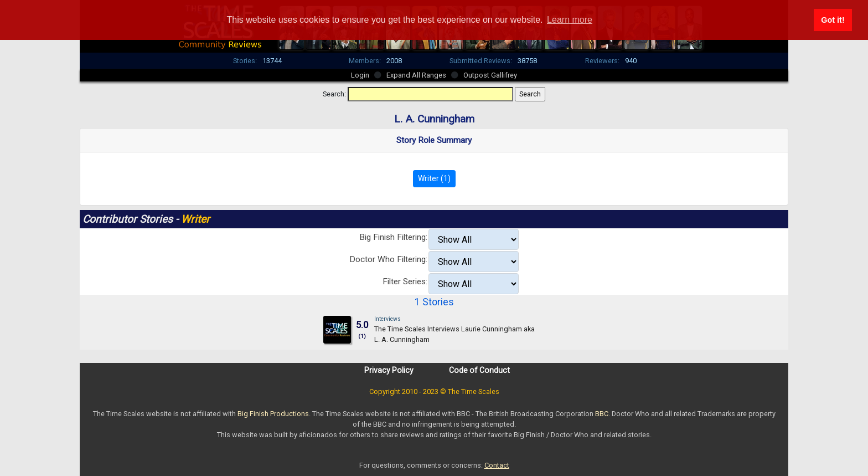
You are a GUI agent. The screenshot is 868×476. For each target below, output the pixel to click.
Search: (334, 94)
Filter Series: (405, 281)
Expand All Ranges (416, 75)
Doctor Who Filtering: (388, 259)
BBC (602, 414)
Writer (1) (434, 178)
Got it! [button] (833, 20)
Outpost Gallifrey (490, 75)
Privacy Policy (389, 370)
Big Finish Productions (273, 414)
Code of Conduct (479, 370)
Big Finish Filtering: (393, 237)
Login (360, 75)
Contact (497, 465)
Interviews (387, 319)
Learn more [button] (570, 20)
